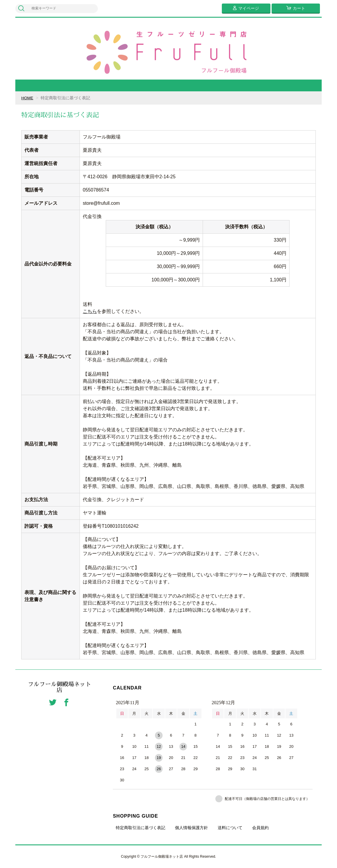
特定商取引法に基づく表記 (141, 828)
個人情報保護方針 (191, 828)
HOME (27, 98)
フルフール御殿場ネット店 (60, 687)
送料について (230, 828)
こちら (90, 311)
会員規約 (260, 828)
